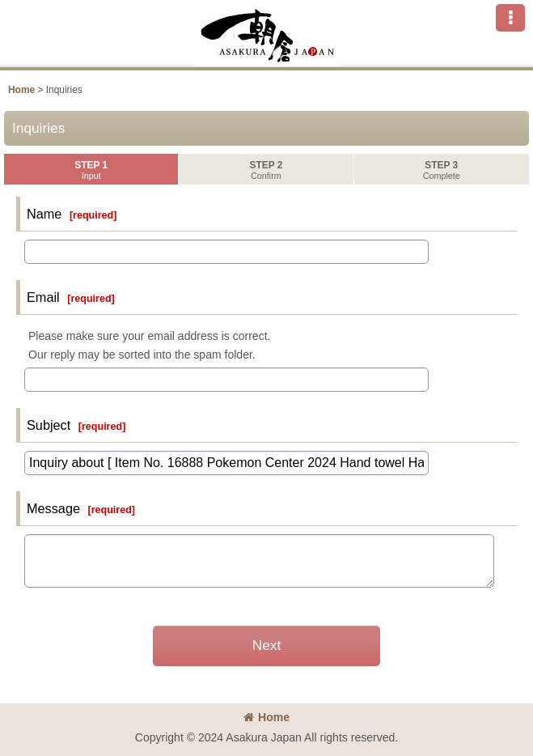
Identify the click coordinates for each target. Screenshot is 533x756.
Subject (49, 425)
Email (43, 297)
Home (266, 717)
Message (53, 508)
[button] (510, 18)
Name (44, 214)
